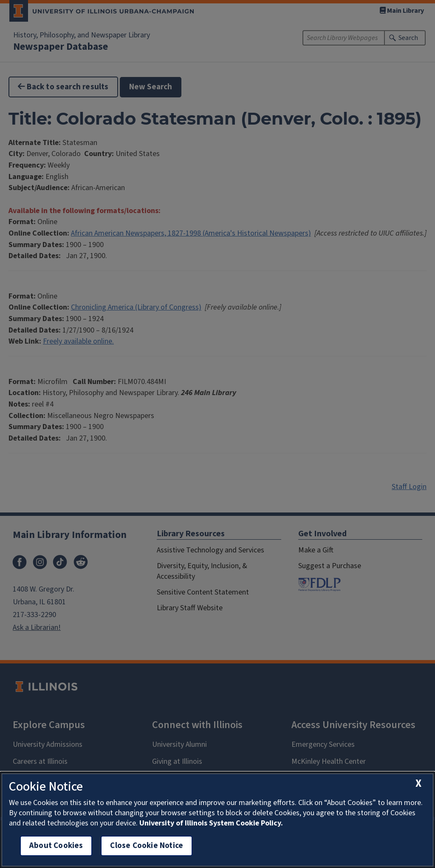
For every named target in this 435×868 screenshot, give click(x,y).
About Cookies (56, 846)
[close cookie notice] (418, 784)
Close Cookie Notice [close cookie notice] (147, 846)
